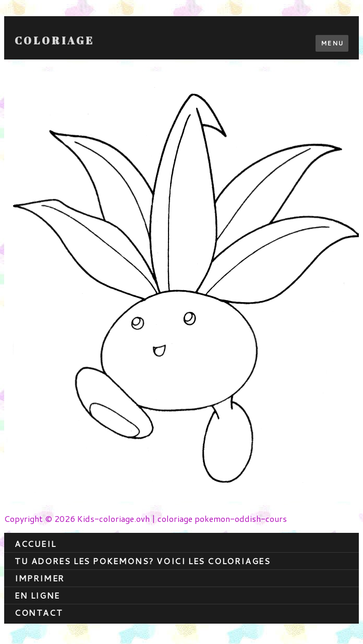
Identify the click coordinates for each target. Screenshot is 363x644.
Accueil (35, 544)
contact (39, 612)
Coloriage (55, 41)
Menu (332, 43)
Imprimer (40, 578)
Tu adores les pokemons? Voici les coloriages (142, 561)
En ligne (37, 595)
